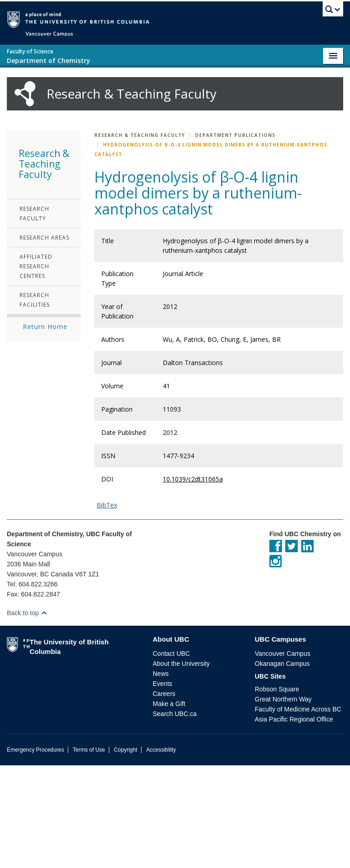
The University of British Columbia (134, 19)
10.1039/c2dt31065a (193, 582)
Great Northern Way (283, 802)
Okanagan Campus (282, 766)
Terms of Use (89, 852)
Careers (164, 796)
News (161, 776)
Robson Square (277, 792)
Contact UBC (171, 756)
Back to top (27, 716)
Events (162, 786)
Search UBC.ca (175, 816)
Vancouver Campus (283, 756)
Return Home (45, 429)
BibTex (107, 608)
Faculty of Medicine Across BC (298, 812)
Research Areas (44, 340)
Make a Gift (169, 806)
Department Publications (235, 238)
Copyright (126, 852)
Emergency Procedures (35, 852)
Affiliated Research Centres (36, 369)
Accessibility (161, 852)
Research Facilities (35, 403)
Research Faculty (34, 316)
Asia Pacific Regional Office (294, 822)
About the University (181, 766)
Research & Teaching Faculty (140, 238)
